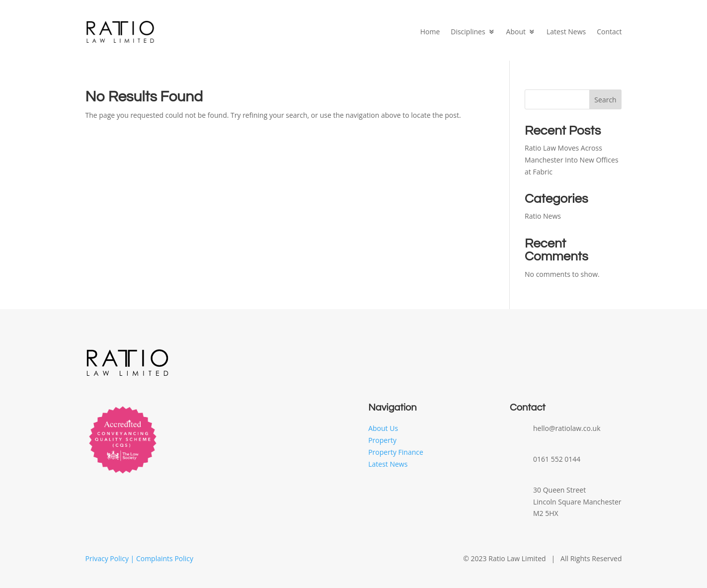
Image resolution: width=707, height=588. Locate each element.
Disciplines (468, 32)
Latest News (566, 32)
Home (430, 32)
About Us (383, 428)
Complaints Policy (165, 558)
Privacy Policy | (111, 558)
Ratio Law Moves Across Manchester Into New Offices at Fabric (572, 160)
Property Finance (396, 452)
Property (382, 440)
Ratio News (543, 216)
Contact (609, 32)
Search (605, 100)
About (516, 32)
